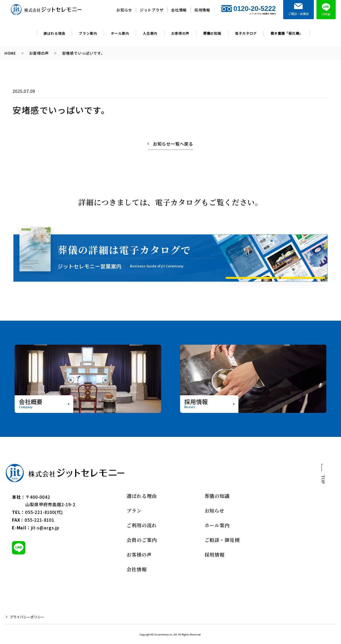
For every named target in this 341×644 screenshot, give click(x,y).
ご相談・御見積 (222, 540)
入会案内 (150, 33)
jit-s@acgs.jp (45, 528)
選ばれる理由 (54, 33)
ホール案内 (120, 33)
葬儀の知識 (212, 33)
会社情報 (179, 10)
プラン (134, 510)
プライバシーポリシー (27, 617)
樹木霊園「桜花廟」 (287, 33)
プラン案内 (88, 33)
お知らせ (124, 10)
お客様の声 (180, 33)
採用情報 (202, 10)
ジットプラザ (152, 10)
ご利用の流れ (142, 525)
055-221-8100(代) (44, 512)
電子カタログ (246, 33)
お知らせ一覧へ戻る (173, 144)
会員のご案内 (142, 540)
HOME (10, 53)
